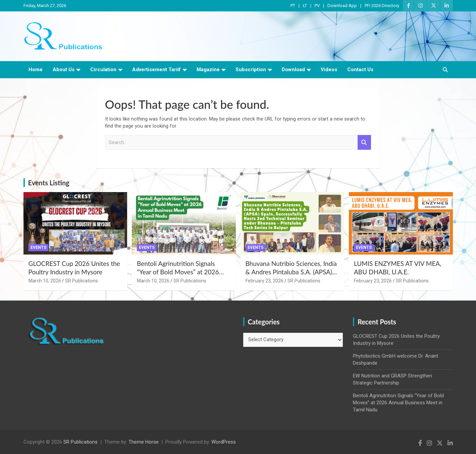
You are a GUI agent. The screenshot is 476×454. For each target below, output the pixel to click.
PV (317, 6)
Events (38, 247)
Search (364, 143)
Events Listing (49, 183)
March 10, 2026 (45, 281)
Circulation (103, 70)
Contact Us (360, 70)
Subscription (251, 70)
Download (293, 70)
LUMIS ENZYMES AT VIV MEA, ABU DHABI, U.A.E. (398, 268)
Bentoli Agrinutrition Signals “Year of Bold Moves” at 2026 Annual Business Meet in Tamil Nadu (179, 276)
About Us (64, 70)
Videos (329, 70)
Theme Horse (144, 442)
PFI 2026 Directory (382, 6)
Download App (342, 6)
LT (305, 6)
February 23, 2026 (265, 281)
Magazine (208, 70)
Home (36, 70)
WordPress (224, 442)
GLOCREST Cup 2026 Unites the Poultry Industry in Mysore (74, 268)
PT (293, 6)
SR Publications (82, 281)
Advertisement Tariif (156, 70)
